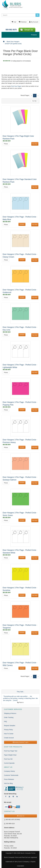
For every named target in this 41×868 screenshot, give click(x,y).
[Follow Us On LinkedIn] (17, 796)
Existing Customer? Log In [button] (20, 742)
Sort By (35, 101)
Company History (9, 771)
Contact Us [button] (21, 816)
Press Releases (9, 779)
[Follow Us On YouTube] (9, 796)
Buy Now (35, 144)
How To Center (9, 734)
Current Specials (9, 763)
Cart (14, 22)
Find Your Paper (16, 86)
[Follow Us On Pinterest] (13, 796)
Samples (22, 224)
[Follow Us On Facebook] (6, 796)
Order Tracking (9, 717)
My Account (34, 22)
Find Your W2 (8, 759)
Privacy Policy (8, 730)
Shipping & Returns (10, 713)
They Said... (21, 692)
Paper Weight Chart (10, 755)
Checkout (23, 22)
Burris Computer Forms (28, 853)
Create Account (9, 738)
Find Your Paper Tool (11, 751)
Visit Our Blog (8, 783)
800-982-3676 (11, 30)
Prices (6, 144)
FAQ (5, 721)
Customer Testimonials (11, 775)
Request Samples (10, 726)
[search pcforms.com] (37, 15)
